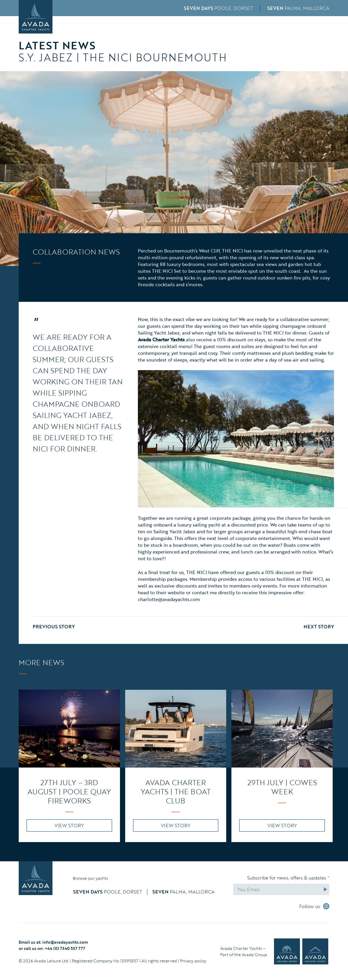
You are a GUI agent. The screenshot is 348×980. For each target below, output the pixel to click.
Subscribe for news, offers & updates (288, 878)
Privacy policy (193, 961)
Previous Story (54, 626)
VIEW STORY (69, 825)
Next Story (319, 626)
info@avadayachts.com (65, 942)
